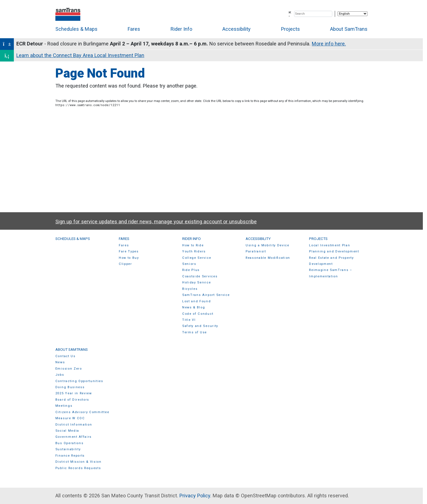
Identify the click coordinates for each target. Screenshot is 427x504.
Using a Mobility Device (267, 245)
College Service (197, 258)
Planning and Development (334, 251)
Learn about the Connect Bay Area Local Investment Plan (80, 55)
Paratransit (256, 251)
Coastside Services (200, 276)
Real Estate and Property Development (331, 261)
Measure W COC (70, 418)
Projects (290, 29)
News (60, 362)
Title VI (189, 320)
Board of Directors (72, 400)
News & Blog (194, 307)
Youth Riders (194, 251)
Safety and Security (200, 326)
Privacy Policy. (195, 496)
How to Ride (193, 245)
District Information (74, 425)
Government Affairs (74, 437)
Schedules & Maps (76, 29)
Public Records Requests (78, 468)
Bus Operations (70, 443)
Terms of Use (195, 332)
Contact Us (65, 356)
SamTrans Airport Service (206, 295)
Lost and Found (197, 301)
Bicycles (190, 289)
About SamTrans (349, 29)
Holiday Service (196, 282)
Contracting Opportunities (79, 381)
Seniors (189, 264)
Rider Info (181, 29)
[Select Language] (353, 14)
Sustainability (68, 449)
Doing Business (70, 387)
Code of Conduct (198, 314)
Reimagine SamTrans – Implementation (331, 273)
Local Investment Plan (330, 245)
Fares (134, 29)
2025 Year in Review (74, 393)
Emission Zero (69, 369)
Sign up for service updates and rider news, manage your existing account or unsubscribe (156, 222)
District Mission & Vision (79, 462)
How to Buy (129, 258)
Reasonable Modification (268, 258)
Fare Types (129, 251)
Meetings (64, 406)
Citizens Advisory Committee (82, 412)
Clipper (125, 264)
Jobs (60, 375)
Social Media (67, 431)
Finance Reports (70, 456)
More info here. (329, 44)
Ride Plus (191, 270)
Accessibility (236, 29)
